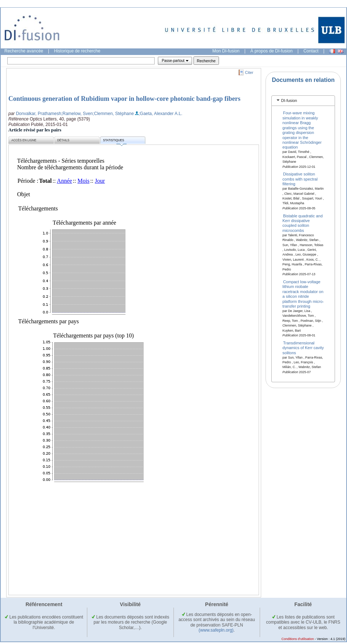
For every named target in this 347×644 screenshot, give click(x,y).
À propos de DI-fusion (271, 51)
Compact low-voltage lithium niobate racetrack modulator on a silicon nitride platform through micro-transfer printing (303, 294)
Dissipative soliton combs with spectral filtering (300, 179)
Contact (311, 51)
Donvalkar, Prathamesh (39, 114)
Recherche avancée (24, 51)
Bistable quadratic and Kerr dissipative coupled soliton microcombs (303, 223)
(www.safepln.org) (216, 630)
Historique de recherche (77, 51)
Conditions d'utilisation (298, 639)
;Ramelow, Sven (77, 114)
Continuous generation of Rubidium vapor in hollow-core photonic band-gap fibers (124, 99)
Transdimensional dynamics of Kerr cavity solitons (303, 347)
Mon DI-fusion (226, 51)
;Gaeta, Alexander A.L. (160, 114)
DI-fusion (289, 100)
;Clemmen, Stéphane (113, 114)
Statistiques (115, 141)
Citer (249, 72)
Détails (63, 140)
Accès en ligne (24, 140)
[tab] (303, 101)
